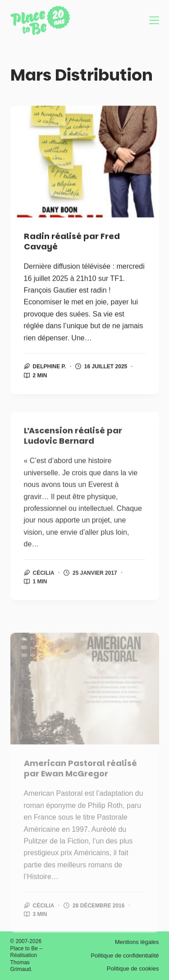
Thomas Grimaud (21, 966)
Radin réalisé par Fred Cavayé (72, 241)
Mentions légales (137, 942)
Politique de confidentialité (125, 955)
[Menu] (154, 20)
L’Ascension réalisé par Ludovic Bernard (73, 441)
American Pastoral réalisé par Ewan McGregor (80, 789)
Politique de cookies (133, 969)
